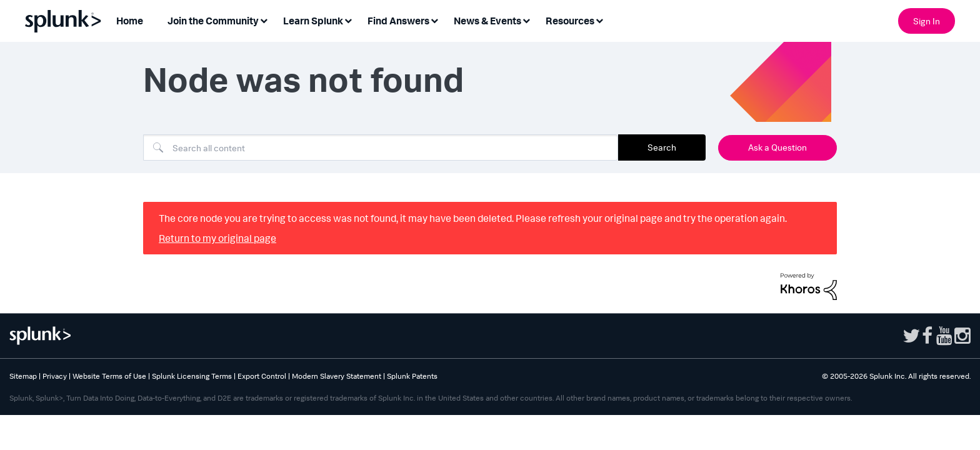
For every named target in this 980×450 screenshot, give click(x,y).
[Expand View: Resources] (599, 20)
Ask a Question (777, 147)
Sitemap (23, 376)
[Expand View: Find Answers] (434, 20)
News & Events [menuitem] (487, 21)
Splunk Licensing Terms (192, 376)
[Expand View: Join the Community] (264, 20)
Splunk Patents (412, 376)
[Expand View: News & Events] (526, 20)
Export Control (262, 376)
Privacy (55, 376)
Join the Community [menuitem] (213, 21)
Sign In (927, 21)
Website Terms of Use (109, 376)
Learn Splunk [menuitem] (313, 21)
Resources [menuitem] (570, 21)
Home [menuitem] (130, 21)
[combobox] (381, 147)
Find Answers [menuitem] (398, 21)
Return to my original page (217, 238)
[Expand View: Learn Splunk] (348, 20)
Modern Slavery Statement (337, 376)
